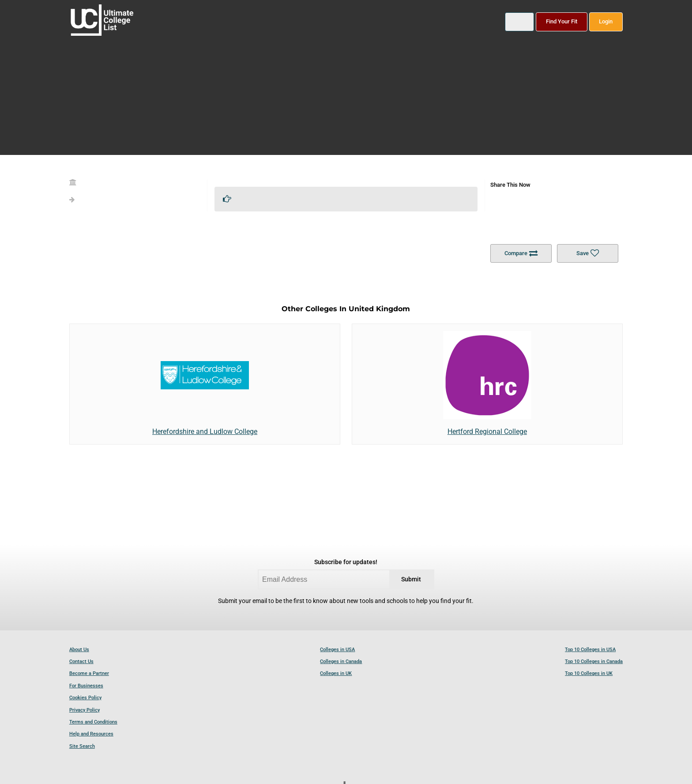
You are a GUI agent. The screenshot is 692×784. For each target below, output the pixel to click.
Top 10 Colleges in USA (590, 650)
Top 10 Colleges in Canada (594, 661)
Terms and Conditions (93, 722)
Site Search (82, 746)
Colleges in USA (337, 650)
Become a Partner (89, 673)
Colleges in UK (336, 673)
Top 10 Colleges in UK (589, 673)
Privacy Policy (85, 710)
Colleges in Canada (341, 661)
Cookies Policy (85, 698)
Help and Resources (91, 734)
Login (606, 21)
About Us (79, 650)
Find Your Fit (562, 21)
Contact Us (81, 661)
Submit (411, 579)
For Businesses (86, 686)
